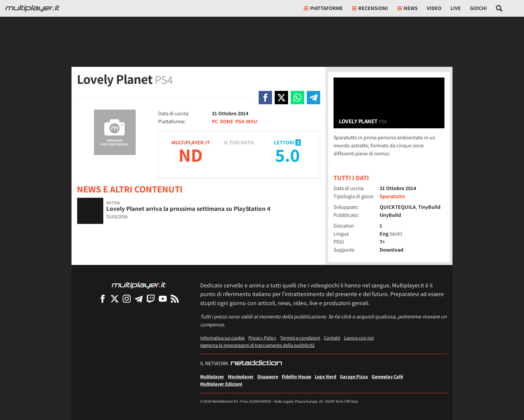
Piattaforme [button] (323, 8)
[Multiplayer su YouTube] (163, 299)
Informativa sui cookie (222, 338)
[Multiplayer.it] (32, 8)
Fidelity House (296, 376)
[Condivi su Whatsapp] (297, 98)
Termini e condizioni (300, 338)
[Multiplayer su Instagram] (127, 299)
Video (434, 8)
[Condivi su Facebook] (265, 98)
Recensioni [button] (370, 8)
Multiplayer (212, 376)
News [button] (408, 8)
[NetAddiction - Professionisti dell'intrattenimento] (256, 364)
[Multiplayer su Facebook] (103, 299)
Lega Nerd (325, 376)
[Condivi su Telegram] (313, 98)
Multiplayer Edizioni (221, 384)
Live (456, 8)
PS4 (240, 121)
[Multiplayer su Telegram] (139, 299)
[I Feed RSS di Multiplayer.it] (175, 299)
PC (215, 121)
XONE (227, 121)
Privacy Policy (262, 338)
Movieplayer (241, 376)
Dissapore (268, 376)
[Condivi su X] (281, 98)
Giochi (478, 8)
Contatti (332, 338)
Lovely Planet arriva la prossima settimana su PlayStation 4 (188, 208)
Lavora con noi (359, 338)
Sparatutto (392, 196)
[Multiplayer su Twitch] (151, 299)
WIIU (252, 121)
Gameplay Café (387, 376)
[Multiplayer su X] (115, 299)
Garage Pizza (354, 376)
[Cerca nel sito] (499, 8)
